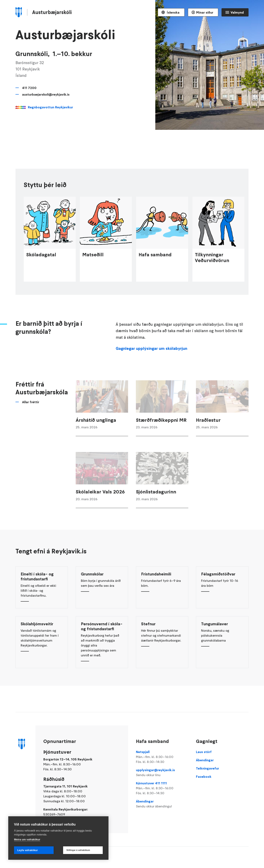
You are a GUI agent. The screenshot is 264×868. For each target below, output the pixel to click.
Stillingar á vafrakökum (78, 850)
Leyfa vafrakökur (28, 850)
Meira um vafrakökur (27, 839)
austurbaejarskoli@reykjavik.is (46, 94)
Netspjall (162, 757)
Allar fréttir (31, 409)
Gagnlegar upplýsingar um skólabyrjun (151, 356)
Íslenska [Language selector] (173, 12)
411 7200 (29, 88)
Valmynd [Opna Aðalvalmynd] (237, 12)
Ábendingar (162, 804)
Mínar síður (205, 12)
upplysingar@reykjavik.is (162, 773)
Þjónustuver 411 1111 (162, 788)
